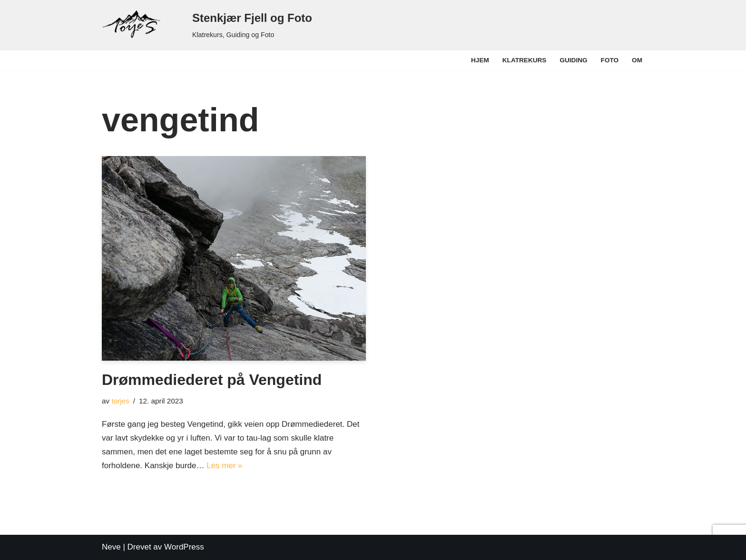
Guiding (573, 60)
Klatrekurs (525, 60)
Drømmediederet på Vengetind (212, 380)
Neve (111, 547)
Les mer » (225, 466)
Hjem (480, 60)
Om (637, 60)
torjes (120, 401)
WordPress (184, 547)
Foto (610, 60)
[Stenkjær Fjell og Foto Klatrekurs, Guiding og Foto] (207, 25)
